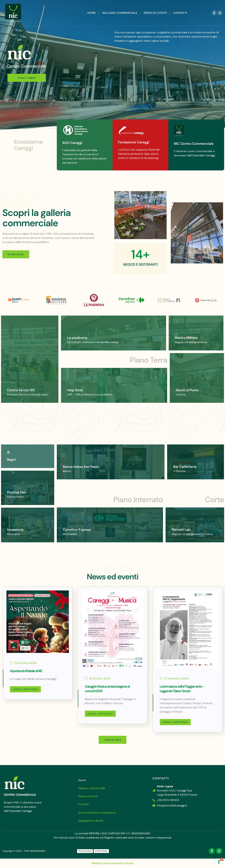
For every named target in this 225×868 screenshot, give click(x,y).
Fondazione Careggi (134, 143)
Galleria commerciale (120, 13)
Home (92, 13)
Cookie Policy (101, 851)
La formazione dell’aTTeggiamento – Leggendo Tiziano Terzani (182, 689)
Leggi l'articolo (25, 689)
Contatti (180, 13)
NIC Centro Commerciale (194, 145)
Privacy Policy (85, 851)
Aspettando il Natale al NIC (26, 671)
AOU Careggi (72, 144)
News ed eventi (155, 13)
